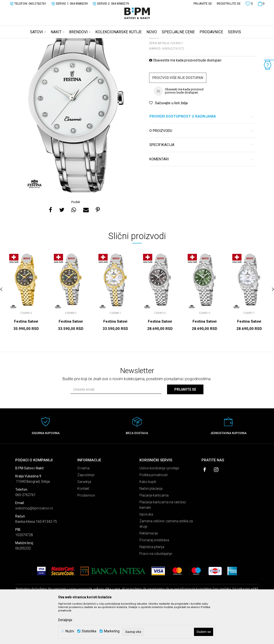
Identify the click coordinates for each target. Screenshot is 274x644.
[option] (76, 143)
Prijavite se (185, 428)
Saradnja (84, 520)
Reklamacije (149, 571)
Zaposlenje (86, 513)
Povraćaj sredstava (154, 578)
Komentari (202, 197)
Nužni (70, 631)
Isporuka (146, 552)
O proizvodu (202, 169)
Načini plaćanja (151, 527)
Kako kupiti (148, 520)
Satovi (64, 41)
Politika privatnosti (153, 513)
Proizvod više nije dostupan (178, 116)
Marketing (112, 631)
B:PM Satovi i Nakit (28, 41)
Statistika (89, 631)
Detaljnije (65, 620)
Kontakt (83, 527)
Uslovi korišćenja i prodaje (159, 506)
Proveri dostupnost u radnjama (202, 155)
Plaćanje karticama (154, 533)
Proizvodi (50, 41)
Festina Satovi (26, 360)
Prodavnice (86, 533)
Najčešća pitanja (152, 585)
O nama (83, 506)
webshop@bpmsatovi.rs (34, 546)
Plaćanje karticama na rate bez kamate (163, 543)
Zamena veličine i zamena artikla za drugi (166, 562)
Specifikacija (202, 183)
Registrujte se (229, 4)
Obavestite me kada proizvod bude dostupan (185, 98)
